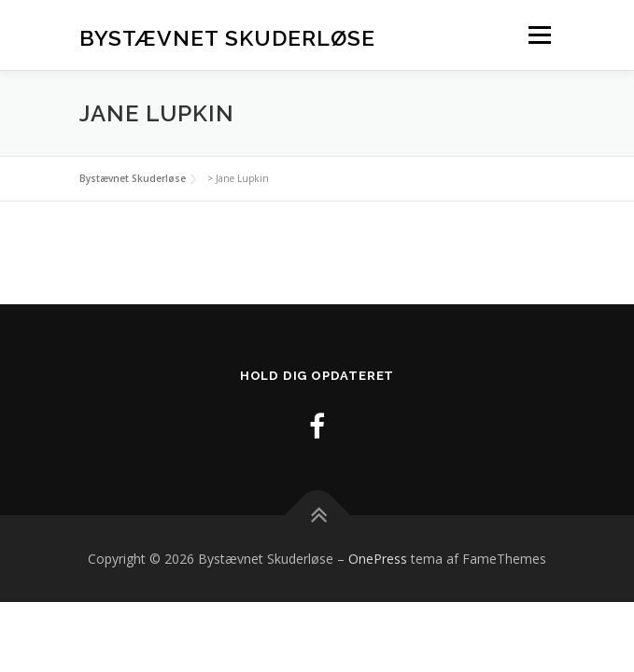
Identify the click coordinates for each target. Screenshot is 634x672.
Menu (538, 35)
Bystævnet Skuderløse (227, 37)
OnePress (378, 559)
